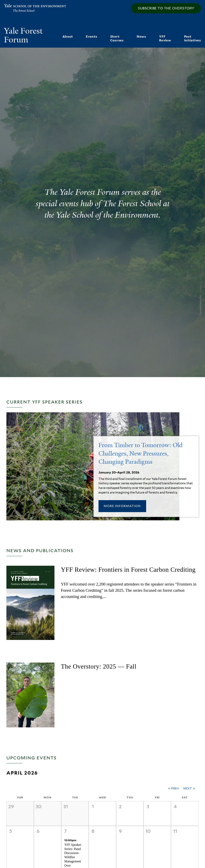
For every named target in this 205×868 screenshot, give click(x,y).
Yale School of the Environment (29, 8)
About (68, 37)
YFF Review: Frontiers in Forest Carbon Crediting (128, 570)
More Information (122, 506)
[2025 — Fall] (30, 695)
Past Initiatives (193, 38)
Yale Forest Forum (23, 35)
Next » (189, 788)
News (141, 37)
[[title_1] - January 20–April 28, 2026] (93, 517)
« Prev (174, 788)
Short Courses (117, 38)
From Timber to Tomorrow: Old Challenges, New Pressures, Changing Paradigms (141, 453)
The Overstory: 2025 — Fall (99, 666)
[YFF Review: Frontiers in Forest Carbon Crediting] (30, 603)
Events (92, 37)
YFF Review (165, 38)
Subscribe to (166, 8)
